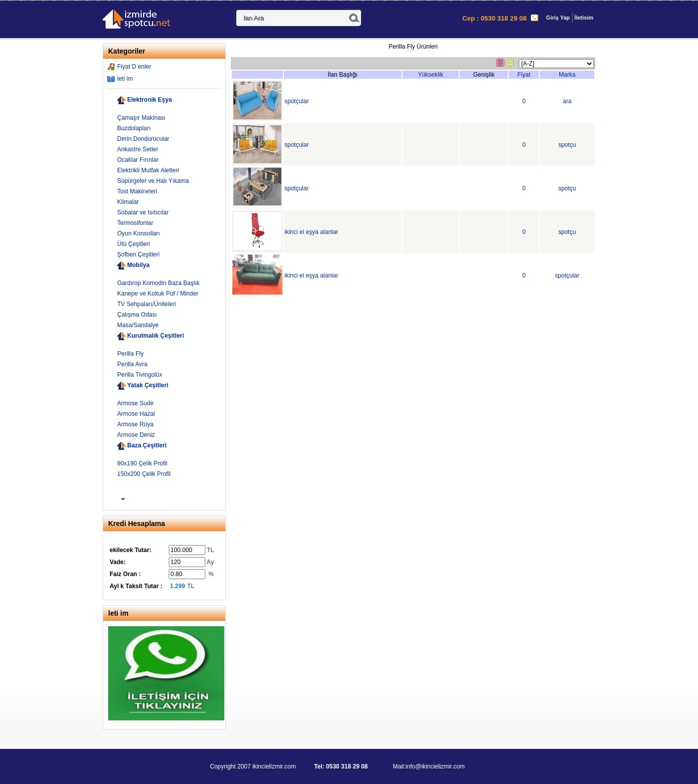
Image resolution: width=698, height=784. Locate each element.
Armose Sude (135, 403)
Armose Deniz (136, 435)
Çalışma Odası (137, 315)
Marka (567, 75)
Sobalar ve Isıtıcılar (143, 212)
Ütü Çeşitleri (133, 244)
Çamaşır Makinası (141, 118)
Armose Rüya (135, 424)
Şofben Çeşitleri (138, 254)
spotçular (297, 101)
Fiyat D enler (134, 67)
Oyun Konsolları (138, 233)
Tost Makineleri (137, 191)
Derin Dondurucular (143, 139)
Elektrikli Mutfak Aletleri (148, 170)
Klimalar (128, 202)
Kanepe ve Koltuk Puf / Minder (158, 294)
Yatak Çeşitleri (148, 385)
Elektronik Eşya (149, 100)
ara (567, 101)
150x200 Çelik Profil (144, 474)
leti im (125, 79)
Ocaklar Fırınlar (138, 160)
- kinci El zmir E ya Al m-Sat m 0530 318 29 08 (145, 20)
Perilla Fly (130, 354)
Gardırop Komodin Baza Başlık (158, 283)
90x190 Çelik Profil (142, 463)
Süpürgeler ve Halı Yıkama (153, 181)
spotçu (567, 145)
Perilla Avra (132, 364)
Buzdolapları (134, 128)
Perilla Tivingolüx (140, 375)
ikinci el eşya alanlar (311, 232)
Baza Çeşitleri (147, 445)
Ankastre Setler (138, 149)
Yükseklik (431, 75)
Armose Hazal (136, 414)
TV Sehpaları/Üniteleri (146, 304)
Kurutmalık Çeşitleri (155, 336)
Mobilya (138, 265)
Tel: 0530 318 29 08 (342, 766)
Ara (355, 18)
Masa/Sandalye (138, 325)
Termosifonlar (135, 223)
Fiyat (524, 75)
